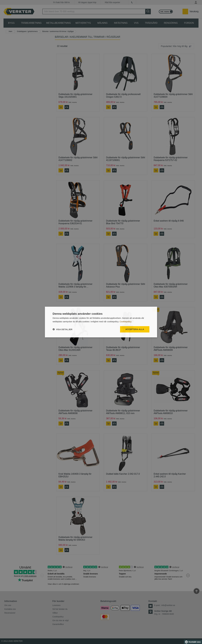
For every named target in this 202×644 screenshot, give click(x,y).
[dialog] (101, 322)
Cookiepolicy (125, 322)
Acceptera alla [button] (135, 329)
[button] (62, 329)
